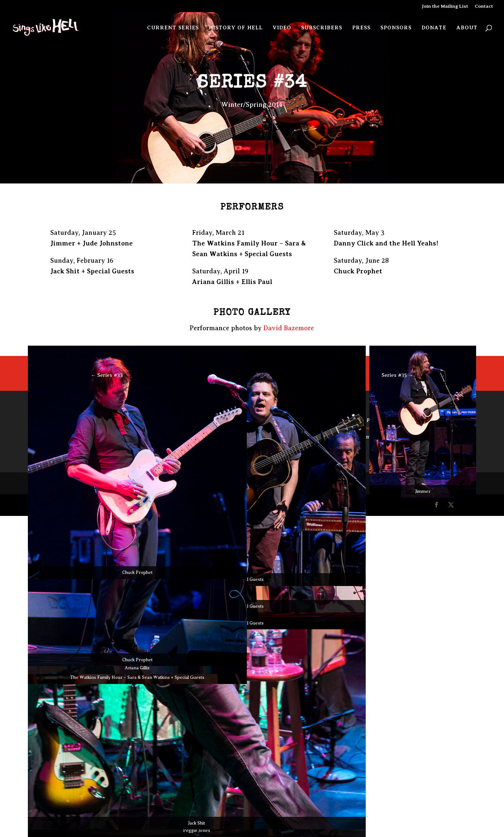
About (467, 28)
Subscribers (322, 28)
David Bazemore (289, 328)
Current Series (173, 28)
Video (282, 28)
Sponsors (396, 28)
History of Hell (236, 28)
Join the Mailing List (445, 6)
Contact (484, 6)
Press (361, 28)
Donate (434, 28)
